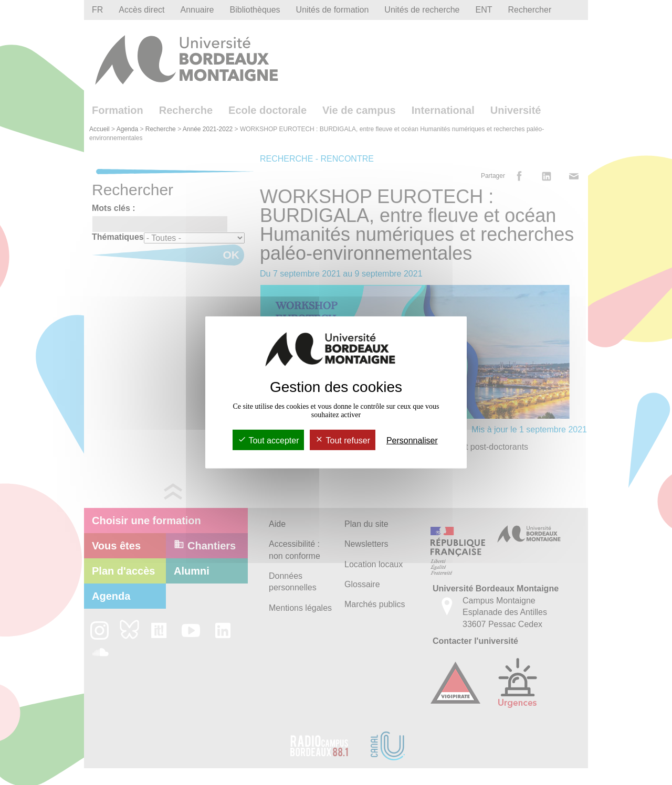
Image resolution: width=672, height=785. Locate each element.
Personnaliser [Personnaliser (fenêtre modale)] (412, 441)
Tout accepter (268, 441)
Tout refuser (343, 441)
